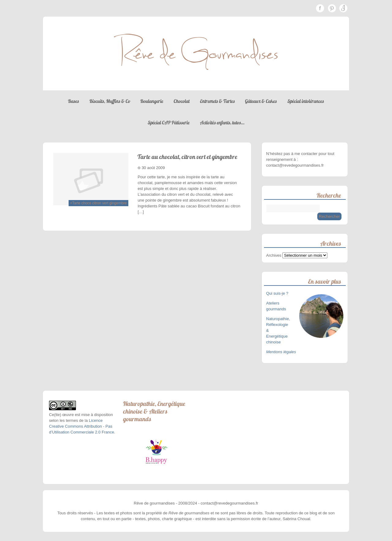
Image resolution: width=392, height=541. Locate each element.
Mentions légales (281, 352)
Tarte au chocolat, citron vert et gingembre (187, 157)
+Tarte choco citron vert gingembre (98, 203)
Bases (73, 101)
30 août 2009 (153, 168)
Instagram (343, 8)
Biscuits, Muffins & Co (110, 101)
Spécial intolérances (306, 101)
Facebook (320, 8)
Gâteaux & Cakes (261, 101)
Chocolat (182, 101)
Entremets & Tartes (217, 101)
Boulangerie (152, 101)
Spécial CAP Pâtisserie (169, 123)
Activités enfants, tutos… (222, 123)
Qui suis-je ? (278, 293)
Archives (274, 255)
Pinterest (332, 8)
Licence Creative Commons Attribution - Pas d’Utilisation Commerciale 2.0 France (81, 426)
